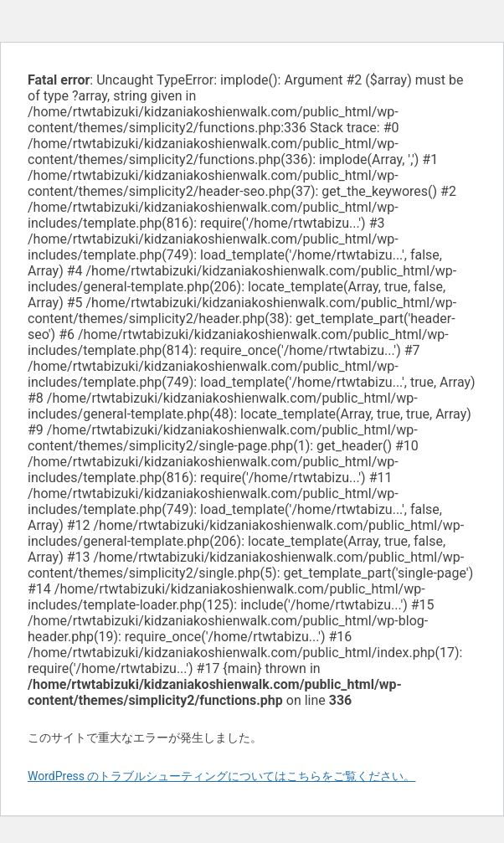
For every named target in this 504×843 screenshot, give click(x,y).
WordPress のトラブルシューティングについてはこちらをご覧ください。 (222, 776)
